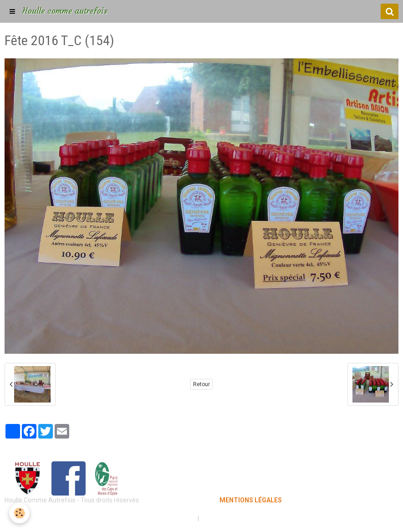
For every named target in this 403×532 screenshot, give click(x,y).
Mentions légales (170, 518)
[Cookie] (19, 513)
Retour (201, 384)
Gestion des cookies (230, 518)
